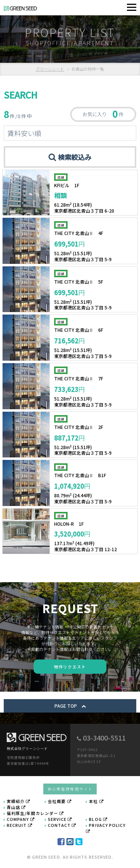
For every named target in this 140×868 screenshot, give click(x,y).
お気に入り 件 (103, 114)
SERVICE (60, 819)
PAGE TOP (70, 706)
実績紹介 (19, 801)
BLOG (98, 819)
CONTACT (62, 825)
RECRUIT (20, 825)
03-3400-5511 (104, 738)
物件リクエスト (70, 667)
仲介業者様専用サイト (70, 789)
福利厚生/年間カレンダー (35, 813)
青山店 (16, 807)
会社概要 (60, 801)
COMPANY (21, 819)
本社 (96, 801)
